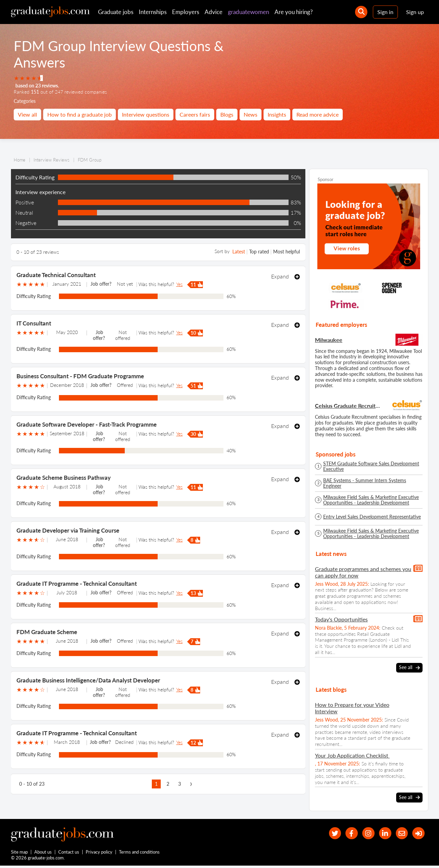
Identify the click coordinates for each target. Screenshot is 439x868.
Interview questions (146, 114)
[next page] (191, 784)
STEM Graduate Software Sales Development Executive (371, 466)
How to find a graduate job (80, 114)
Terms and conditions (140, 854)
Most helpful (286, 252)
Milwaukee (329, 340)
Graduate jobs (116, 12)
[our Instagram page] (362, 833)
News (251, 114)
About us (43, 854)
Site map (19, 854)
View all (27, 114)
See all (409, 667)
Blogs (227, 114)
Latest (239, 252)
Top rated (259, 252)
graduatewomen (248, 12)
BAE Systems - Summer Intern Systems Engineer (365, 483)
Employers (186, 12)
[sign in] (418, 833)
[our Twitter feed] (325, 833)
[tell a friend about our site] (399, 833)
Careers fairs (195, 114)
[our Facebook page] (344, 833)
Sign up (415, 12)
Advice (214, 12)
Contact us (69, 854)
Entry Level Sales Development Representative (372, 517)
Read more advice (318, 114)
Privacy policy (99, 854)
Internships (153, 12)
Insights (277, 114)
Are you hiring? (294, 12)
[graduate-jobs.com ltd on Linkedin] (381, 833)
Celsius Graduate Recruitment (348, 406)
